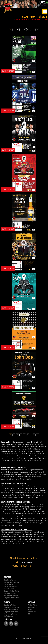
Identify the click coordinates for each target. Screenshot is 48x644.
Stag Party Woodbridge (12, 582)
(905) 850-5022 (24, 562)
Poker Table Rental (10, 587)
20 (34, 30)
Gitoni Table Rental (10, 593)
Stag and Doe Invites (11, 612)
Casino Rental (8, 584)
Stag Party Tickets (10, 605)
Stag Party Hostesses (11, 598)
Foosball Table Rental (11, 595)
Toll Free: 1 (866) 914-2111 (24, 566)
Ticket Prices (33, 605)
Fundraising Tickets (10, 614)
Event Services (33, 607)
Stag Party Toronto (10, 580)
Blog (30, 614)
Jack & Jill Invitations (11, 610)
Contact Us (32, 612)
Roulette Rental (9, 589)
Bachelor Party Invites (11, 607)
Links (30, 610)
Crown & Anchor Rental (11, 591)
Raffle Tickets (8, 616)
